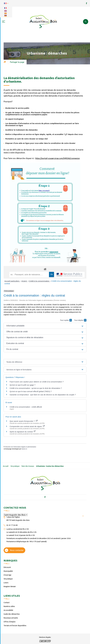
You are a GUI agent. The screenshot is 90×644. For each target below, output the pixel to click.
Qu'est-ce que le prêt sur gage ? (22, 385)
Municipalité (8, 571)
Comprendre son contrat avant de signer (27, 426)
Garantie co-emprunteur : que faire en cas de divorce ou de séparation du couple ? (43, 395)
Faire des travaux (28, 466)
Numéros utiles (9, 606)
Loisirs (6, 583)
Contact (7, 603)
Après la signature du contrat (22, 432)
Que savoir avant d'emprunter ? (24, 421)
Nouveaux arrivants (11, 618)
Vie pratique (15, 466)
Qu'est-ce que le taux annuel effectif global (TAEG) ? (31, 391)
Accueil (6, 466)
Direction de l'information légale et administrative (21, 447)
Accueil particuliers (12, 281)
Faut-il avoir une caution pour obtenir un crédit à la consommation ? (37, 382)
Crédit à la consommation (39, 281)
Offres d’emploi (10, 622)
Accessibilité (8, 610)
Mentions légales (45, 637)
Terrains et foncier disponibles (15, 626)
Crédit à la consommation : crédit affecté (26, 407)
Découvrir (7, 567)
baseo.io (24, 449)
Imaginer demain (10, 586)
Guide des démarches (12, 614)
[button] (45, 326)
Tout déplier (80, 320)
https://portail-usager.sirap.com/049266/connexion (58, 158)
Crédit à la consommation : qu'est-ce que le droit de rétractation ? (36, 388)
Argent (24, 281)
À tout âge (7, 575)
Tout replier (66, 320)
